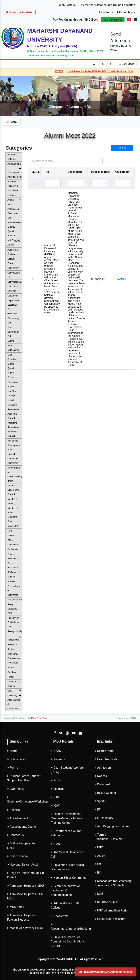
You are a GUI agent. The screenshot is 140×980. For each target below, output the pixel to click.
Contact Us (15, 835)
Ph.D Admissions (113, 20)
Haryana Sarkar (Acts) (23, 865)
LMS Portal (16, 789)
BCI (98, 873)
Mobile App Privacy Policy (25, 928)
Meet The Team (40, 718)
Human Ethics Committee (69, 878)
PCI (98, 864)
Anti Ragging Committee (112, 826)
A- (94, 64)
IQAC (55, 806)
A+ (111, 64)
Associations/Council (22, 827)
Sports (100, 801)
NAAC (56, 751)
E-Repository (104, 818)
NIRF (55, 797)
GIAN (55, 844)
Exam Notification (107, 759)
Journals (58, 759)
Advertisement (18, 818)
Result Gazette (105, 793)
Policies (13, 810)
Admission (103, 768)
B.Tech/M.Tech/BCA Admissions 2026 (106, 972)
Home (12, 751)
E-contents (106, 12)
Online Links (16, 759)
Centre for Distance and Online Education (108, 5)
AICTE (100, 856)
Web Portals (67, 5)
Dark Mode (127, 64)
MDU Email (16, 907)
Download (120, 279)
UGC (99, 847)
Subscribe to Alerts (19, 12)
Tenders (57, 789)
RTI (98, 810)
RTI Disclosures (106, 902)
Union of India (17, 856)
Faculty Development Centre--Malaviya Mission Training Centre (67, 818)
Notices (101, 776)
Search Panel (104, 751)
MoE (99, 894)
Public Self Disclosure (110, 919)
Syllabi (57, 780)
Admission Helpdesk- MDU (25, 886)
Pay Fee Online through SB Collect (75, 20)
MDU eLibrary (126, 12)
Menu (12, 122)
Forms (12, 768)
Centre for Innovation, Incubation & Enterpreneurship (66, 890)
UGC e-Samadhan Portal (111, 910)
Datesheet (102, 784)
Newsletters (60, 916)
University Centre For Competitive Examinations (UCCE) (68, 941)
